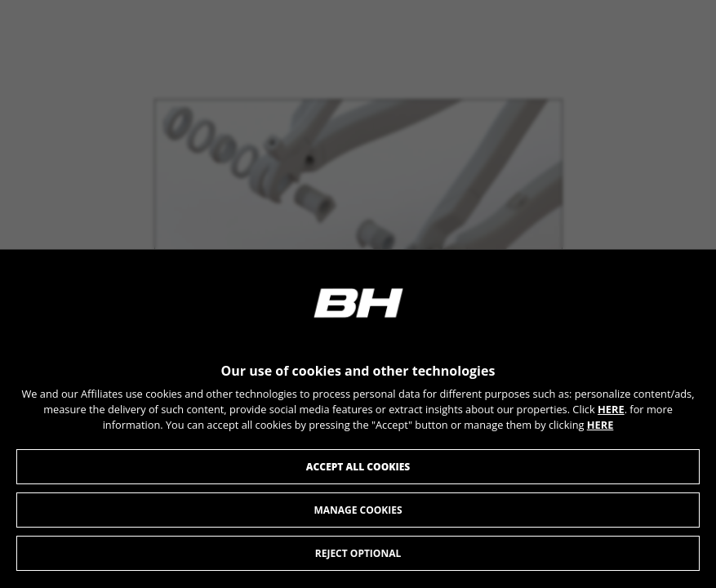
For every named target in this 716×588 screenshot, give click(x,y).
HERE (611, 410)
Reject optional (358, 554)
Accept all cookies (358, 468)
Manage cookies (358, 511)
